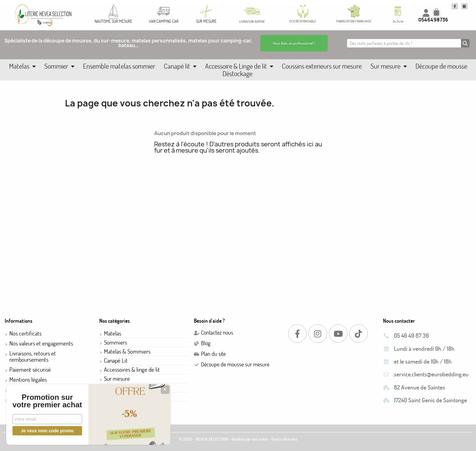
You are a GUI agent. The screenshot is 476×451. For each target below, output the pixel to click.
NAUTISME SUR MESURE (113, 21)
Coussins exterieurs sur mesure (322, 66)
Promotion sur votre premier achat (47, 397)
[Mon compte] (426, 13)
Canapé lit (180, 66)
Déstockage (238, 74)
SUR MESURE (206, 21)
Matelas (22, 66)
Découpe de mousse (441, 66)
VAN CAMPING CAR (164, 21)
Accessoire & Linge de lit (239, 66)
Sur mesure (389, 66)
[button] (294, 43)
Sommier (59, 66)
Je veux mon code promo (47, 431)
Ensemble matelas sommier (119, 66)
